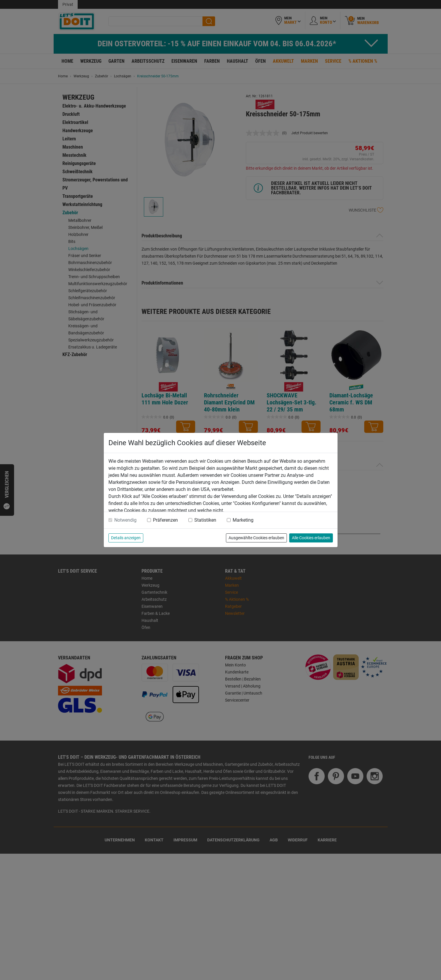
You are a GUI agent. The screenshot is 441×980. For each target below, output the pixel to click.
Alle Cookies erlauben (311, 538)
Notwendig (125, 520)
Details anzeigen (126, 538)
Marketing (243, 520)
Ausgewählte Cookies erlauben (256, 538)
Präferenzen (165, 520)
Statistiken (205, 520)
